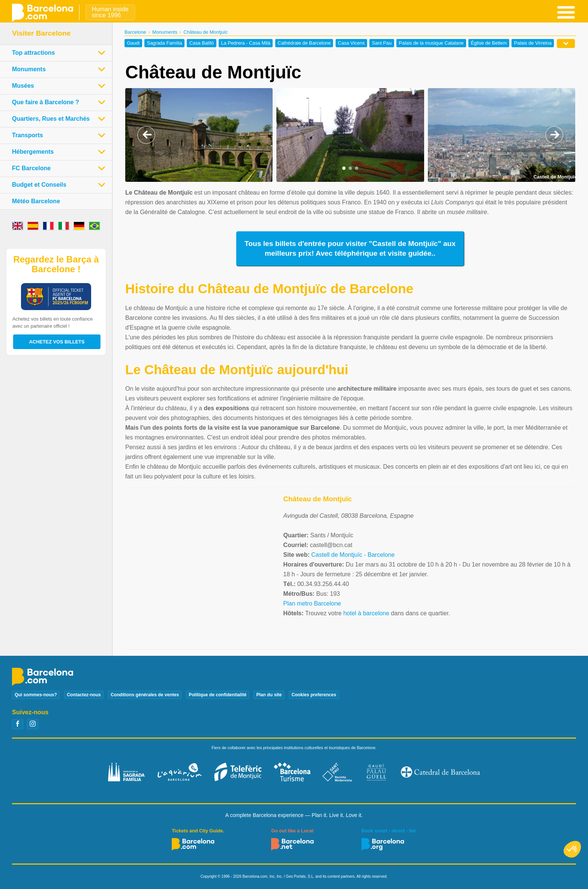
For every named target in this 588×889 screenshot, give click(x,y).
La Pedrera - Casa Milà (246, 43)
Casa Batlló (202, 43)
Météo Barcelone (36, 201)
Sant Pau (382, 43)
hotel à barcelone (366, 613)
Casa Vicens (351, 43)
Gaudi (133, 43)
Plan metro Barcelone (312, 603)
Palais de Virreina (533, 43)
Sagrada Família (165, 43)
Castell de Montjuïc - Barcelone (353, 555)
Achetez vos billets (57, 342)
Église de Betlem (489, 43)
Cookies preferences (314, 695)
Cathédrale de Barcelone (304, 43)
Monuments (165, 32)
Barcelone (135, 32)
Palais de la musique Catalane (431, 43)
